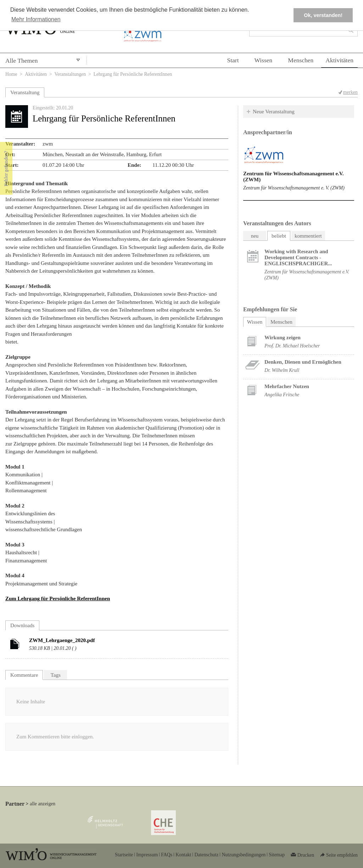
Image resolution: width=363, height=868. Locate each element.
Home (11, 74)
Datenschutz (206, 855)
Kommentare (24, 675)
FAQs (167, 855)
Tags (56, 675)
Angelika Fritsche (282, 395)
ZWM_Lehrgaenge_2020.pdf (62, 640)
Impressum (147, 855)
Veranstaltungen (70, 74)
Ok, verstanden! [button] (323, 15)
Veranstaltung (25, 92)
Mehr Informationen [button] (36, 19)
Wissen (264, 60)
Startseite (124, 855)
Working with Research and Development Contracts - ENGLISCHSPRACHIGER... (298, 257)
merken (350, 92)
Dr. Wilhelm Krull (282, 370)
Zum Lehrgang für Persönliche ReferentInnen (58, 598)
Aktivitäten (339, 60)
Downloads (22, 625)
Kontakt (183, 855)
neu (255, 236)
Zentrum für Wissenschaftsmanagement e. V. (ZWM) (294, 188)
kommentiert (308, 236)
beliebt (279, 236)
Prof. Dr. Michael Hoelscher (292, 346)
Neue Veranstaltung (274, 112)
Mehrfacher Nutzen (287, 386)
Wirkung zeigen (283, 337)
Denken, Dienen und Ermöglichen (303, 362)
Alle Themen (22, 61)
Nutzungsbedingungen (244, 855)
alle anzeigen (43, 804)
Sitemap (277, 855)
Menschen (301, 60)
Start (233, 60)
